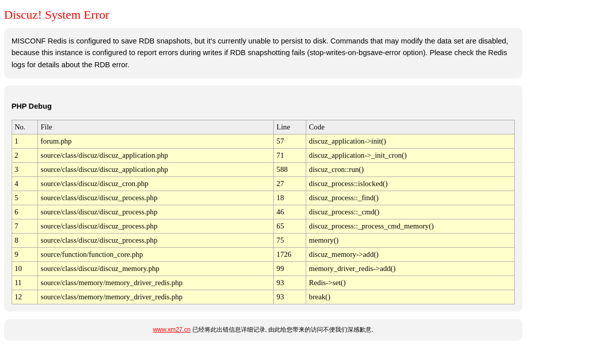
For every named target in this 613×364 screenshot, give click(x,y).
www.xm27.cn (172, 330)
